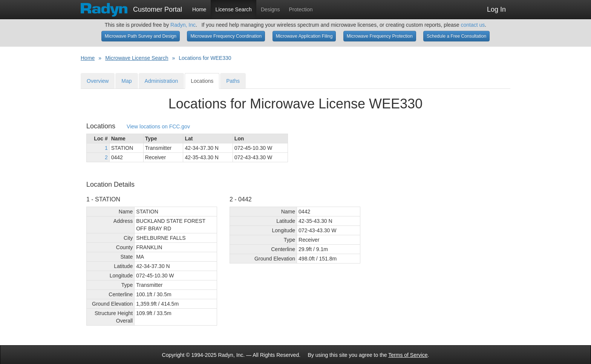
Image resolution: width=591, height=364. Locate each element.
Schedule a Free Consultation (456, 36)
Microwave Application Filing (304, 36)
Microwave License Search (137, 58)
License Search (233, 9)
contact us (473, 25)
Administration (162, 81)
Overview (98, 81)
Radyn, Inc (183, 25)
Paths (233, 81)
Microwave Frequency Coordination (226, 36)
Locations (202, 81)
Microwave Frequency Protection (380, 36)
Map (126, 81)
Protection (301, 9)
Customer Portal (131, 7)
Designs (270, 9)
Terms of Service (408, 355)
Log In (496, 9)
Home (199, 9)
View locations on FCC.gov (158, 127)
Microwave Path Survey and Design (141, 36)
